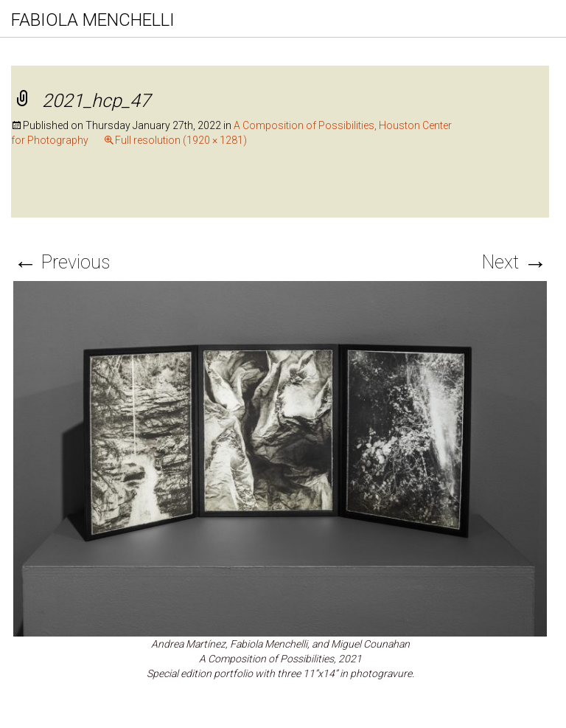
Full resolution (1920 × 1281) (181, 140)
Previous (62, 262)
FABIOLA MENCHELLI (93, 20)
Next (514, 262)
